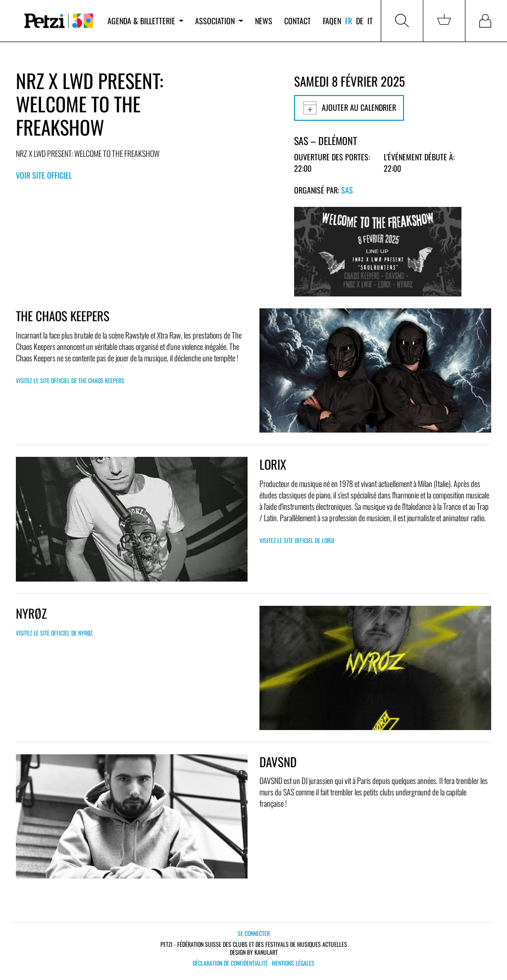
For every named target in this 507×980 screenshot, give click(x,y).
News (264, 21)
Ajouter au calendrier (349, 108)
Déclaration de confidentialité (230, 963)
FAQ (328, 21)
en (337, 21)
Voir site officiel (44, 175)
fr (349, 21)
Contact (298, 21)
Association (219, 21)
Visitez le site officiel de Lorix (297, 540)
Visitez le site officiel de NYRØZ (54, 633)
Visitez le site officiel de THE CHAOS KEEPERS (70, 380)
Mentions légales (293, 963)
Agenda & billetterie (145, 21)
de (360, 21)
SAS (347, 190)
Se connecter (254, 933)
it (370, 21)
